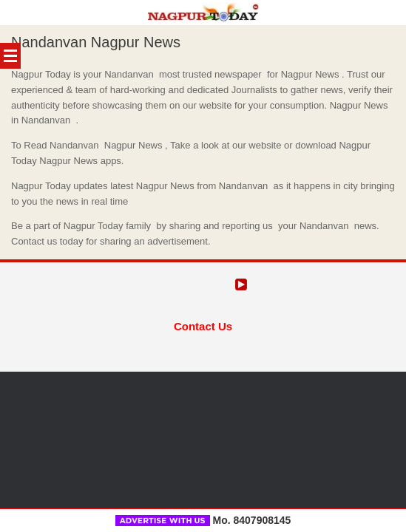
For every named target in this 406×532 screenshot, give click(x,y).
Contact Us (203, 325)
